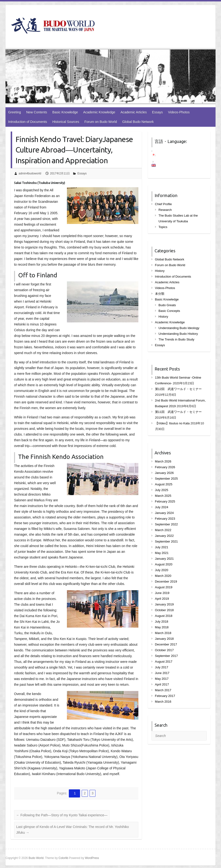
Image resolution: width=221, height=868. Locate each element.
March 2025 (163, 496)
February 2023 (165, 519)
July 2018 (162, 622)
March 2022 (163, 530)
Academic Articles (134, 112)
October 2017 (164, 650)
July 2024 (162, 507)
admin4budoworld (30, 173)
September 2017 (166, 656)
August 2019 (164, 587)
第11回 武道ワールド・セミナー (178, 412)
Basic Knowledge (65, 112)
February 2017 (165, 696)
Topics (163, 227)
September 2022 (166, 524)
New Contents (37, 112)
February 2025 (165, 501)
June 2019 (162, 593)
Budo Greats (167, 305)
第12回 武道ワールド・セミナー (178, 389)
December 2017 (166, 644)
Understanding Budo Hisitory (178, 334)
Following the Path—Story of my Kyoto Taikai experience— (62, 815)
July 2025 (162, 490)
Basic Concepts (169, 311)
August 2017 (164, 662)
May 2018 (162, 627)
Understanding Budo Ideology (179, 328)
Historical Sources (66, 122)
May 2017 (162, 679)
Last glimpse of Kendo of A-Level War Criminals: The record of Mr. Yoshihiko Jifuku (73, 830)
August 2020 (164, 564)
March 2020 (163, 576)
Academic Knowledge (99, 112)
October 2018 (164, 610)
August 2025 (164, 484)
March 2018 (163, 633)
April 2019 (162, 599)
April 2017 (162, 684)
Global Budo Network (138, 122)
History (160, 271)
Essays (157, 112)
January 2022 (164, 536)
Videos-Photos (179, 112)
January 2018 (164, 639)
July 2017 (162, 667)
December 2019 (166, 581)
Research (165, 210)
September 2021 (166, 541)
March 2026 (163, 461)
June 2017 (162, 673)
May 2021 (162, 553)
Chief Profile (163, 204)
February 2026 (165, 467)
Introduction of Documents (28, 122)
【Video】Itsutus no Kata (172, 423)
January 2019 (164, 604)
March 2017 (163, 690)
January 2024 (164, 513)
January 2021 (164, 559)
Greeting (15, 112)
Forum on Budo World (101, 122)
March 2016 (163, 702)
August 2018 (164, 616)
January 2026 (164, 473)
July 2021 (162, 547)
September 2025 (166, 479)
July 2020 (162, 570)
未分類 (160, 294)
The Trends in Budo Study (176, 339)
